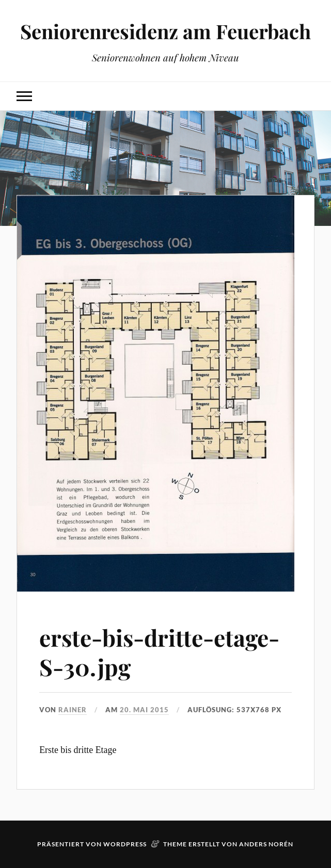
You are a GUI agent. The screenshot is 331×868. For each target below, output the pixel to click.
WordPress (125, 844)
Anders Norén (266, 844)
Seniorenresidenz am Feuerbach (165, 31)
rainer (73, 710)
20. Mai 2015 (144, 710)
